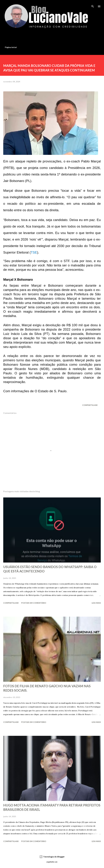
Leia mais (96, 603)
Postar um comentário (34, 603)
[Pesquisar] (93, 5)
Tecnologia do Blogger (52, 857)
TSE (34, 252)
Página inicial (11, 47)
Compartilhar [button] (90, 405)
